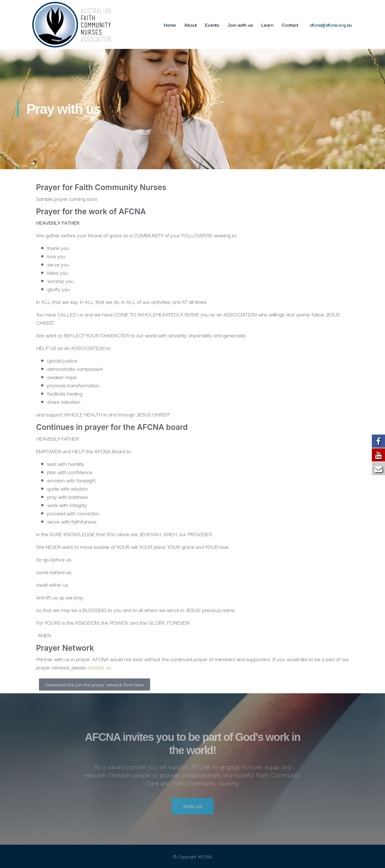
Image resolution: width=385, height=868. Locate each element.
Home (170, 25)
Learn (267, 25)
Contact (290, 25)
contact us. (100, 667)
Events (212, 25)
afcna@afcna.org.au (327, 25)
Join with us (240, 25)
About (190, 25)
